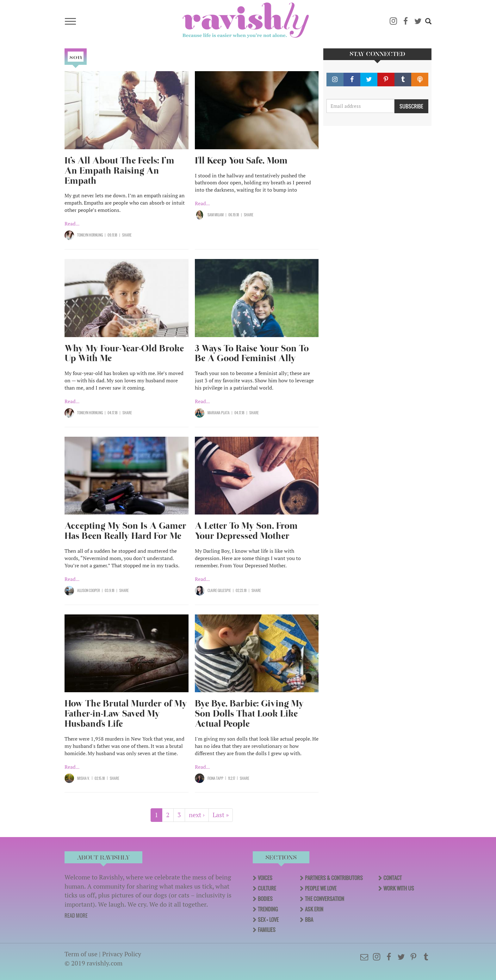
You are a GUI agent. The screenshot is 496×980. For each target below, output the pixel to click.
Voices (265, 878)
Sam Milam (216, 215)
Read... (72, 224)
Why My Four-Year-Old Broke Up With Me (124, 353)
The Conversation (325, 899)
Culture (267, 888)
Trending (268, 909)
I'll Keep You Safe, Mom (241, 160)
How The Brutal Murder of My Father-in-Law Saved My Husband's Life (126, 714)
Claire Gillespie (219, 590)
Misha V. (84, 778)
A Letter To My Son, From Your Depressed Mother (246, 531)
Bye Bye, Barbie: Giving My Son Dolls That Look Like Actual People (249, 714)
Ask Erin (314, 909)
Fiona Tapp (215, 778)
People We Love (321, 888)
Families (267, 930)
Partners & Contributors (334, 878)
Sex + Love (268, 920)
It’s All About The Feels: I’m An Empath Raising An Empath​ (119, 171)
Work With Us (399, 888)
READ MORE (76, 915)
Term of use (81, 954)
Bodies (265, 899)
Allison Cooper (89, 590)
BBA (309, 920)
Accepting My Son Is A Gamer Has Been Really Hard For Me (125, 531)
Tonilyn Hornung (90, 235)
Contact (393, 878)
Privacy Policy (122, 954)
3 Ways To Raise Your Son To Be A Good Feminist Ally (252, 353)
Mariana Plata (219, 413)
